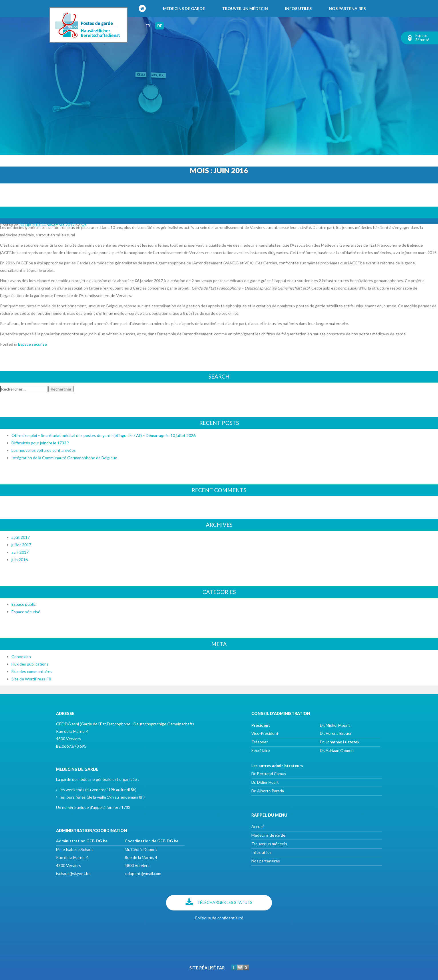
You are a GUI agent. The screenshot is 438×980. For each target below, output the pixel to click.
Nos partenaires (347, 8)
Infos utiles (298, 8)
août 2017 (21, 537)
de (160, 26)
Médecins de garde (184, 8)
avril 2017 (20, 552)
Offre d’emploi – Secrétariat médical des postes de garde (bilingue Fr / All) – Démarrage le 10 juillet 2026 (103, 435)
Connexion (21, 657)
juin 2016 (20, 560)
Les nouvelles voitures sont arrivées (44, 450)
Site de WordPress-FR (31, 679)
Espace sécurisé (32, 344)
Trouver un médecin (245, 8)
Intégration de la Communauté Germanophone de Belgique (219, 212)
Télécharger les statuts (219, 903)
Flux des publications (30, 664)
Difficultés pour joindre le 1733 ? (40, 443)
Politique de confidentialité (219, 918)
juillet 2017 (21, 545)
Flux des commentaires (32, 671)
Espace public (24, 604)
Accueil (258, 826)
